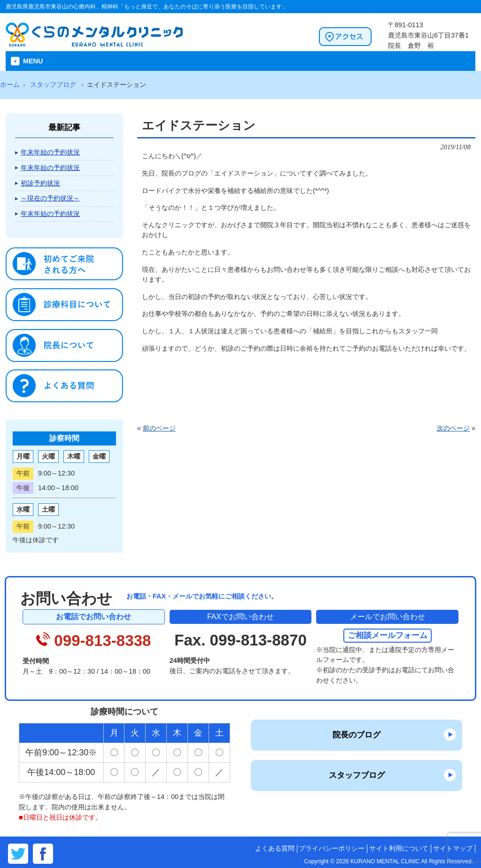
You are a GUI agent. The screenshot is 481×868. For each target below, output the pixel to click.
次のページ (453, 428)
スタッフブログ (357, 775)
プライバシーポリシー (332, 849)
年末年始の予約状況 (50, 152)
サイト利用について (399, 849)
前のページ (159, 428)
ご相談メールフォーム (388, 635)
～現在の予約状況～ (50, 198)
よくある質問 (275, 849)
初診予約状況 (40, 183)
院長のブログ (357, 735)
